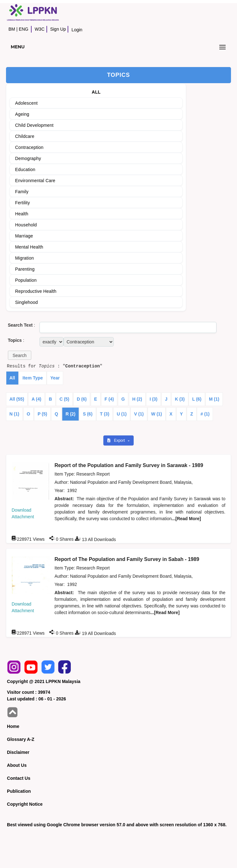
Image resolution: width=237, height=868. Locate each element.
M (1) (214, 399)
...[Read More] (186, 519)
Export (117, 440)
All (12, 378)
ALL (96, 92)
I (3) (153, 399)
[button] (20, 355)
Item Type (33, 378)
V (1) (139, 414)
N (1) (14, 414)
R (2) (70, 414)
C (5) (64, 399)
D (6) (82, 399)
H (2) (137, 399)
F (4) (109, 399)
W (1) (156, 414)
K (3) (180, 399)
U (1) (122, 414)
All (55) (17, 399)
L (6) (197, 399)
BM (12, 29)
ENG (23, 29)
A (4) (36, 399)
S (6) (88, 414)
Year (55, 378)
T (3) (105, 414)
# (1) (205, 414)
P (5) (42, 414)
